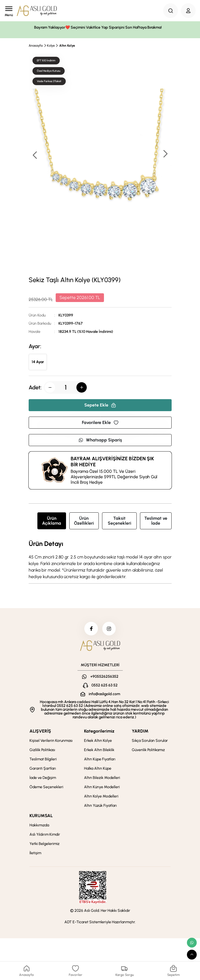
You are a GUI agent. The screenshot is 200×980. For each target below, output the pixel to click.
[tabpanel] (100, 560)
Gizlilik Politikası (42, 750)
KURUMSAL (41, 816)
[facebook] (91, 629)
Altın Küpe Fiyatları (100, 759)
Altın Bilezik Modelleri (102, 778)
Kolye (51, 46)
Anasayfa (36, 46)
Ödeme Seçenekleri (46, 787)
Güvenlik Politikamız (148, 750)
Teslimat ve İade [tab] (156, 521)
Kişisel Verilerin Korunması (51, 741)
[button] (165, 154)
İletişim (35, 853)
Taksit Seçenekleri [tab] (120, 521)
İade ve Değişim (43, 778)
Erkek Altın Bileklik (99, 750)
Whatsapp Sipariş (100, 440)
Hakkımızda (39, 825)
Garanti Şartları (43, 768)
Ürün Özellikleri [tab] (84, 521)
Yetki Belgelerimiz (44, 844)
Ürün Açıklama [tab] (52, 521)
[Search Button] (171, 11)
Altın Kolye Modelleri (101, 796)
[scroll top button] (192, 955)
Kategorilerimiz (99, 731)
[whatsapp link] (192, 943)
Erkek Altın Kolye (98, 741)
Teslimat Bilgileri (43, 759)
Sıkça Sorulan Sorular (150, 741)
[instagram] (109, 629)
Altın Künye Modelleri (102, 787)
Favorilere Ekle (100, 422)
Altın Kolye (67, 46)
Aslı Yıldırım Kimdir (45, 834)
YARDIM (140, 731)
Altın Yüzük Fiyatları (100, 806)
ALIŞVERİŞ (40, 731)
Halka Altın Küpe (98, 768)
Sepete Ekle (100, 405)
